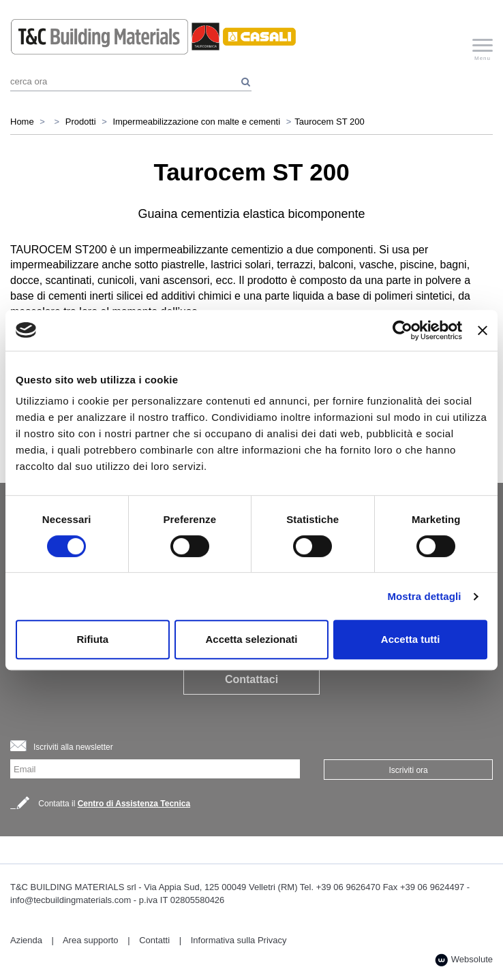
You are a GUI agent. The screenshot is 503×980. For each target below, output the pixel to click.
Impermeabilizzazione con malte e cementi (196, 122)
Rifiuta (92, 639)
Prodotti (81, 122)
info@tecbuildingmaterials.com (71, 900)
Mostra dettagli (424, 596)
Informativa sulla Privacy (239, 940)
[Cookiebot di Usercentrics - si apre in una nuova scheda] (402, 330)
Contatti (154, 940)
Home (22, 122)
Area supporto (91, 940)
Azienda (26, 940)
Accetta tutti (411, 639)
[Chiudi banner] (483, 330)
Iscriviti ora (408, 770)
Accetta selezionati (251, 639)
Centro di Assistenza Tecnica (134, 804)
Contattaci (251, 679)
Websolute (464, 960)
